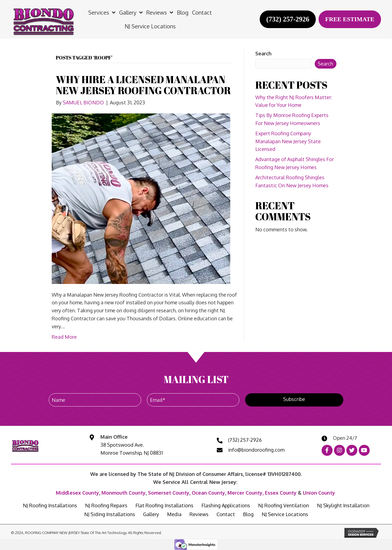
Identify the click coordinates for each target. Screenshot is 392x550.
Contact (226, 514)
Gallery (151, 514)
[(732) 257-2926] (288, 19)
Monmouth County (124, 493)
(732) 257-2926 (245, 440)
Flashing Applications (226, 505)
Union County (319, 493)
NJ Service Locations (285, 514)
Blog (248, 514)
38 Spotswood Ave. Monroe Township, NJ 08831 (132, 449)
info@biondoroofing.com (256, 450)
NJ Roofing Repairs (106, 505)
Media (174, 514)
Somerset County (169, 493)
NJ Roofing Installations (50, 505)
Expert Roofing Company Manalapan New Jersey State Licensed (288, 141)
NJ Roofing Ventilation (283, 505)
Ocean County (208, 493)
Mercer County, (246, 493)
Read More (64, 337)
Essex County (281, 493)
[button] (294, 400)
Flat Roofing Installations (164, 505)
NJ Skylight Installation (343, 505)
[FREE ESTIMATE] (350, 19)
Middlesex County (77, 493)
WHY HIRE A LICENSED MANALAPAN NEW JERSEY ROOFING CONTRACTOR (143, 85)
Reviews (199, 514)
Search (263, 53)
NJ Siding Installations (110, 514)
